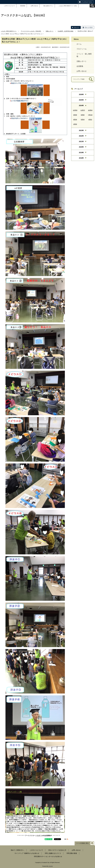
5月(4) (83, 120)
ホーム (79, 44)
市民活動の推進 (72, 853)
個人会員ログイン (48, 6)
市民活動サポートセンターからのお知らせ (48, 856)
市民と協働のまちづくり (53, 853)
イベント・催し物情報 (84, 55)
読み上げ (77, 27)
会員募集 (80, 66)
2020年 (81, 147)
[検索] (91, 79)
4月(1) (90, 120)
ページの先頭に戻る (82, 843)
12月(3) (75, 110)
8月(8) (83, 115)
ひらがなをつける (87, 2)
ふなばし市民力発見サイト (9, 31)
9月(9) (75, 115)
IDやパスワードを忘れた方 (57, 850)
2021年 (81, 142)
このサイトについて (9, 6)
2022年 (81, 136)
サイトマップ (19, 853)
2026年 (81, 94)
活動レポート (50, 31)
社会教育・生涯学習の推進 (65, 31)
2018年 (81, 158)
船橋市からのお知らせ (32, 853)
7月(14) (90, 115)
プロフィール (82, 49)
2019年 (81, 153)
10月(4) (90, 110)
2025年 (81, 100)
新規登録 (23, 6)
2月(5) (75, 124)
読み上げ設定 (89, 27)
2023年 (81, 130)
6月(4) (75, 120)
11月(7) (83, 110)
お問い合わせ (34, 6)
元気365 (51, 866)
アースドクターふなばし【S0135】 (31, 31)
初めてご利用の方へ (17, 850)
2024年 (81, 106)
